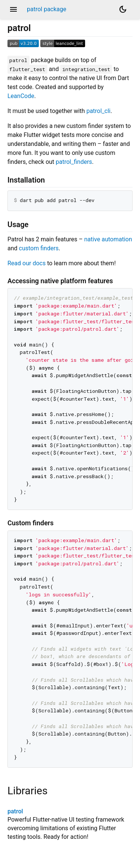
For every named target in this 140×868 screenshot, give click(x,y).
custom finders (39, 248)
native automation (108, 239)
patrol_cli (98, 111)
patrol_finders (74, 162)
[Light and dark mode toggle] (123, 9)
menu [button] (13, 9)
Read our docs (27, 263)
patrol (15, 811)
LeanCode (21, 96)
